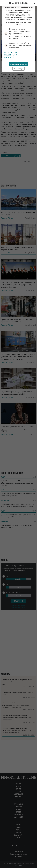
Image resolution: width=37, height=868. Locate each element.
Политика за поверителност (12, 54)
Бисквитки (10, 57)
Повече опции (18, 69)
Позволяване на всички (19, 64)
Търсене (34, 3)
